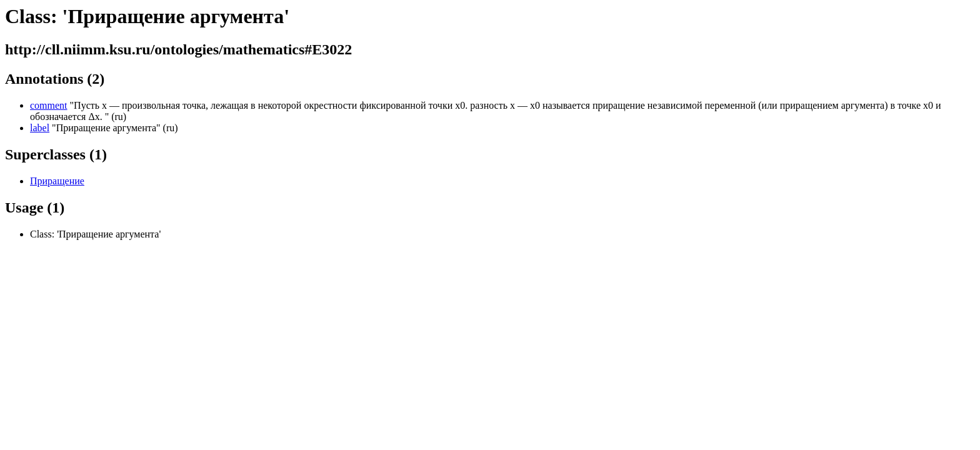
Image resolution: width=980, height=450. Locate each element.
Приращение (57, 181)
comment (49, 105)
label (40, 128)
